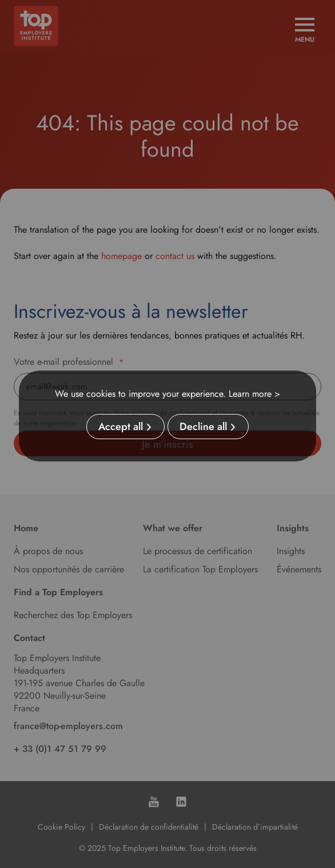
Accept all (121, 427)
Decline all (203, 427)
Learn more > (254, 394)
